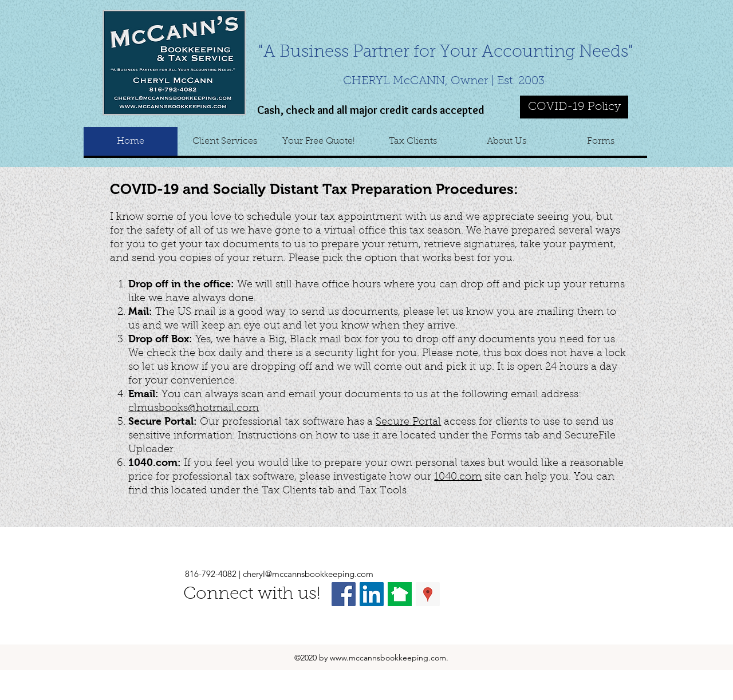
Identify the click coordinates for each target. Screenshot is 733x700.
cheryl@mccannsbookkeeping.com (308, 574)
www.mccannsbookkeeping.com (388, 658)
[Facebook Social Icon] (344, 594)
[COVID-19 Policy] (574, 107)
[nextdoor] (400, 594)
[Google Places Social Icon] (428, 594)
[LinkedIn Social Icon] (372, 594)
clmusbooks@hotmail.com (194, 409)
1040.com (458, 477)
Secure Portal (408, 422)
